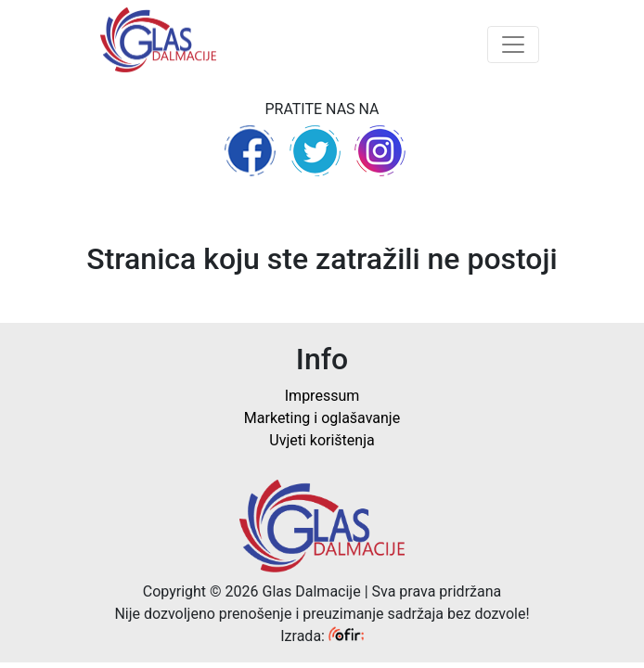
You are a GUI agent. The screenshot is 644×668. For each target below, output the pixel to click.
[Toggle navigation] (513, 45)
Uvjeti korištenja (322, 440)
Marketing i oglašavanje (322, 418)
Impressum (322, 396)
